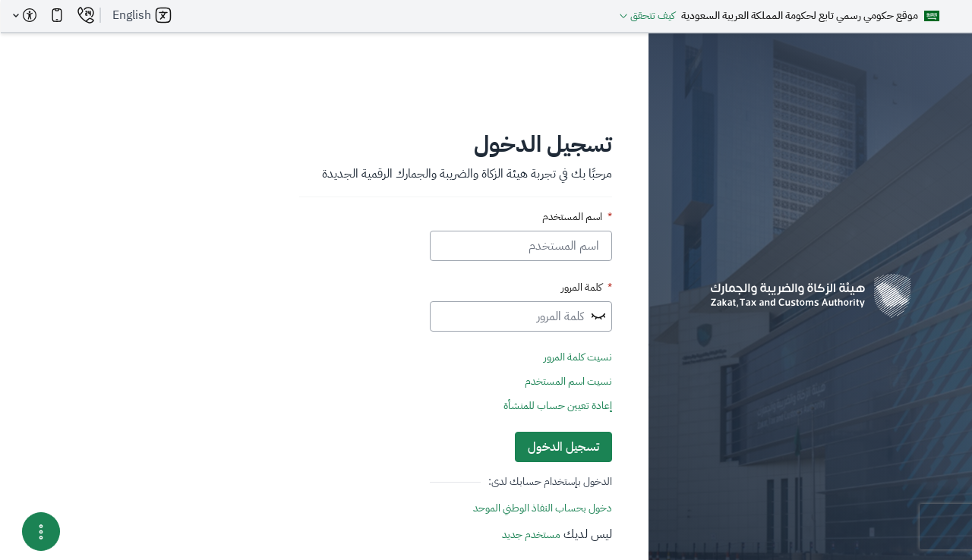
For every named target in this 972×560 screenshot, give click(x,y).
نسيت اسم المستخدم (568, 382)
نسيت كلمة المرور (577, 357)
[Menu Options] (40, 532)
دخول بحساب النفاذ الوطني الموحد (542, 508)
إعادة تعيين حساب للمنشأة (557, 406)
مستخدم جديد (530, 535)
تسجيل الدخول (563, 447)
